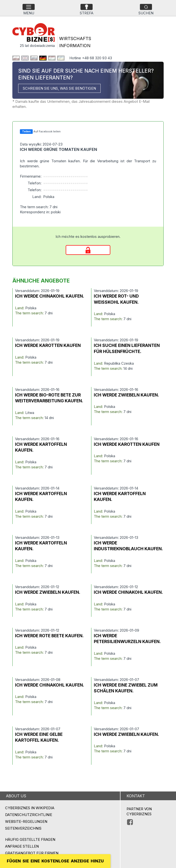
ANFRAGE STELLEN (22, 846)
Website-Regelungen (26, 821)
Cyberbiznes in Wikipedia (30, 808)
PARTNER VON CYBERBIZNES (139, 811)
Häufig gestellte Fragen (30, 839)
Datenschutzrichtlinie (29, 815)
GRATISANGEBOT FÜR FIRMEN (32, 853)
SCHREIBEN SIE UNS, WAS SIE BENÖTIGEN (59, 88)
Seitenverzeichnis (23, 828)
